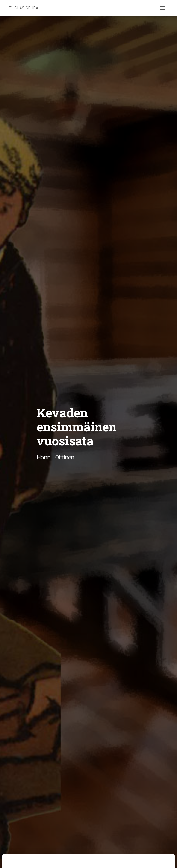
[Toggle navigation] (162, 8)
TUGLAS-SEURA (24, 8)
